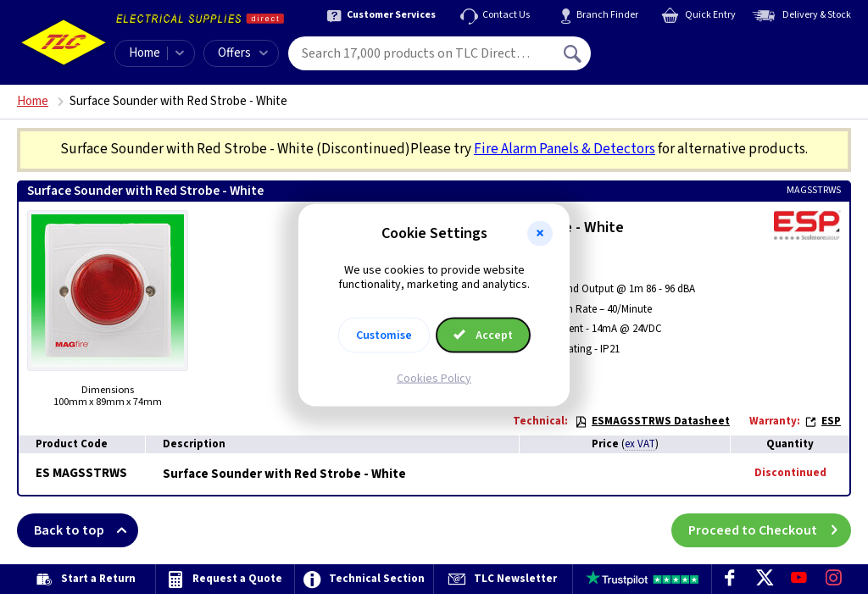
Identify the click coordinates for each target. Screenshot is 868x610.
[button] (540, 234)
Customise (384, 335)
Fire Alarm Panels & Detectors (565, 149)
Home (145, 53)
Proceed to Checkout (770, 530)
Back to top (86, 530)
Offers (243, 53)
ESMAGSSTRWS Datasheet (652, 421)
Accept (483, 335)
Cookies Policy (434, 378)
